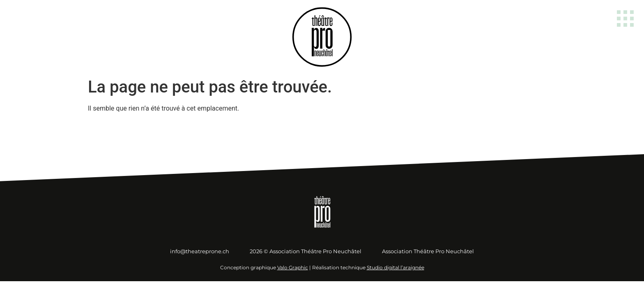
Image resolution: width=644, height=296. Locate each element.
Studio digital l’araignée (396, 267)
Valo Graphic (293, 267)
